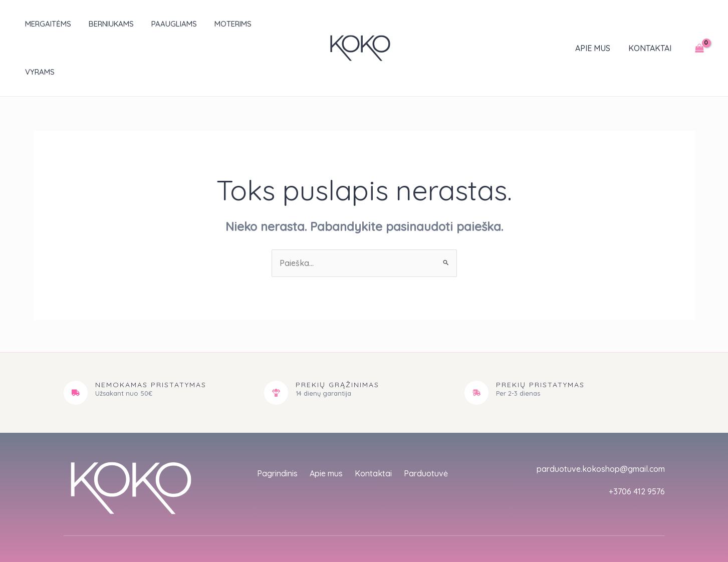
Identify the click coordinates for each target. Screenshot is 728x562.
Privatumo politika (553, 522)
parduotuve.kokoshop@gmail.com (601, 421)
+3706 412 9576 (637, 443)
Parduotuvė (426, 425)
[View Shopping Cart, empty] (699, 24)
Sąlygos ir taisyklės (629, 522)
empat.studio (238, 531)
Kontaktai (651, 24)
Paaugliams (164, 24)
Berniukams (104, 24)
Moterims (220, 24)
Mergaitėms (43, 24)
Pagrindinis (277, 425)
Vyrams (269, 24)
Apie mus (596, 24)
